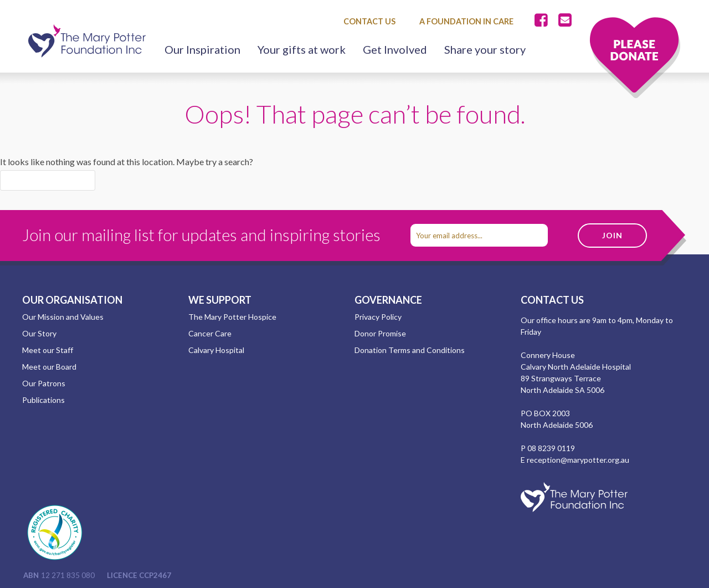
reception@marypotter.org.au (578, 460)
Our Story (39, 333)
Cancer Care (210, 333)
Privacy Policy (378, 317)
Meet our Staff (48, 350)
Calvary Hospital (216, 350)
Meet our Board (49, 367)
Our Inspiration (202, 49)
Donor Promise (380, 333)
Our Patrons (44, 383)
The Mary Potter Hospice (232, 317)
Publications (43, 400)
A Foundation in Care (466, 21)
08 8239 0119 (551, 448)
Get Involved (395, 49)
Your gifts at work (302, 49)
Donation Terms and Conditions (410, 350)
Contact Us (369, 21)
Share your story (485, 49)
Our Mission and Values (63, 317)
